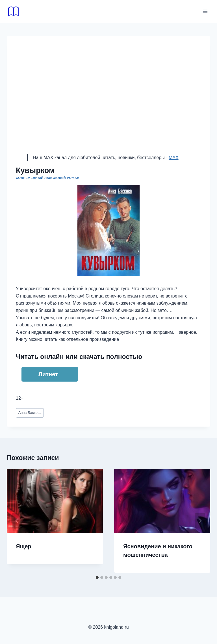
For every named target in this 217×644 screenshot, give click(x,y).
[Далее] (200, 521)
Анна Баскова (30, 413)
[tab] (97, 577)
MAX (174, 158)
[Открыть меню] (205, 11)
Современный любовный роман (48, 178)
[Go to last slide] (17, 521)
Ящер (24, 546)
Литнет (48, 374)
